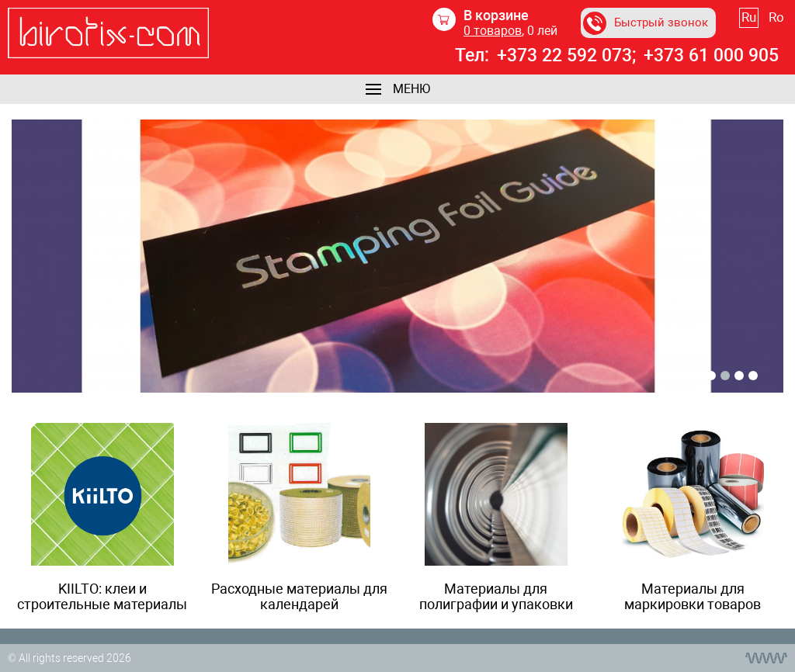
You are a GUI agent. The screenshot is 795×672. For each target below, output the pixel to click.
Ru (749, 17)
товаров (493, 31)
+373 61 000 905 (711, 56)
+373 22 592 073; (566, 56)
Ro (776, 17)
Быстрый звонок (646, 23)
